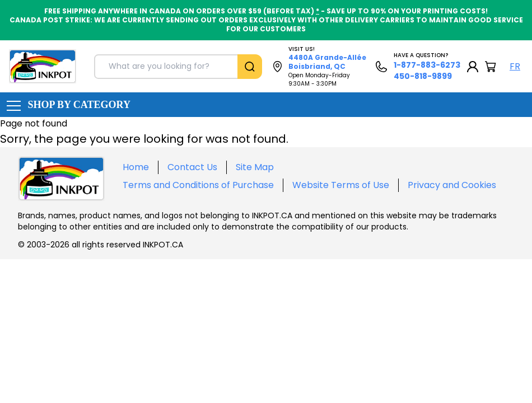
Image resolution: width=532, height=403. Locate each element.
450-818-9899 (423, 76)
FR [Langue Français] (515, 66)
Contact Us (192, 167)
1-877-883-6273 (427, 65)
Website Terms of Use (341, 185)
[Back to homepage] (43, 67)
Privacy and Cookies (452, 185)
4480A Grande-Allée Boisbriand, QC (327, 62)
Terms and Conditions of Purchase (198, 185)
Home (136, 167)
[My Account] (473, 67)
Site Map (255, 167)
